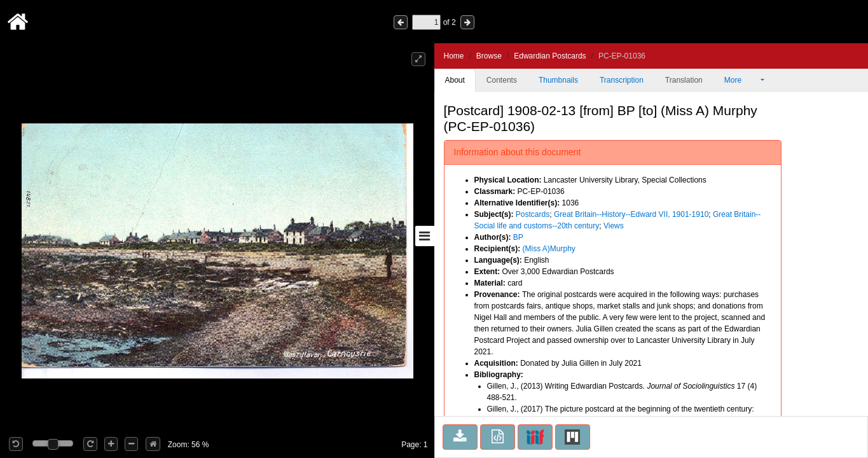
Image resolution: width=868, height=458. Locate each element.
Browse (489, 56)
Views (614, 226)
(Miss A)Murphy (549, 249)
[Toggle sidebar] (425, 236)
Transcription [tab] (622, 80)
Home (454, 56)
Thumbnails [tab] (558, 80)
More (741, 80)
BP (518, 237)
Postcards (533, 214)
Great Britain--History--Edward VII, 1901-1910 (631, 214)
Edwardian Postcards (550, 56)
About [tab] (455, 80)
